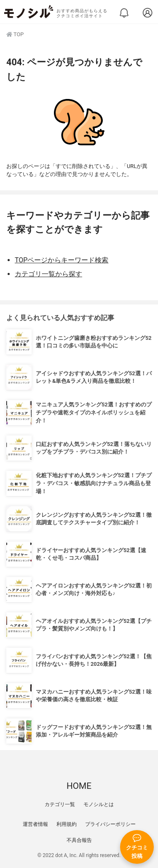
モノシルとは (99, 804)
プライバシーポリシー (110, 824)
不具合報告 (79, 840)
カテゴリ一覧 (60, 804)
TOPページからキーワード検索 (62, 260)
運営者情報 (35, 824)
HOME (79, 786)
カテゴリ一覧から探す (48, 274)
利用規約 (67, 824)
